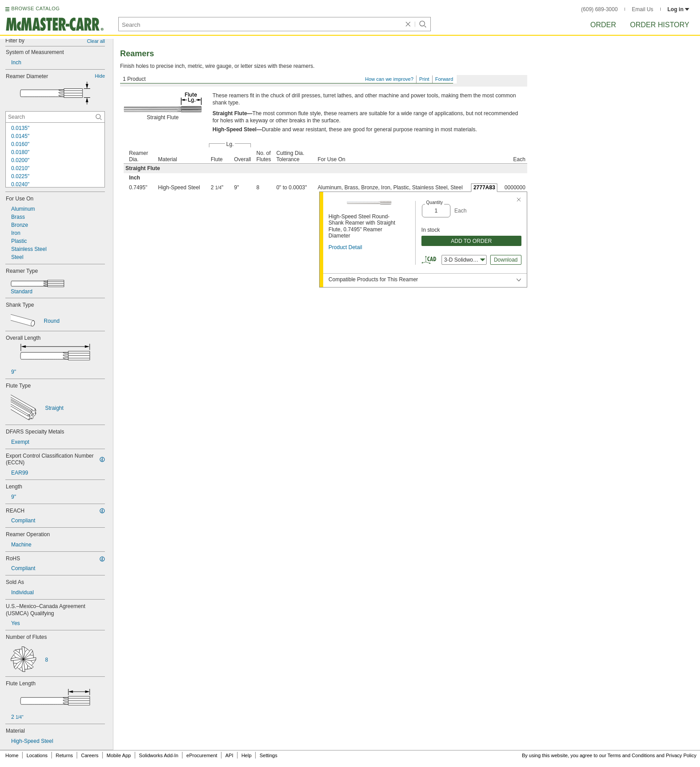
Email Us (642, 9)
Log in (678, 9)
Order (603, 25)
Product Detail (345, 247)
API (229, 755)
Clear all (96, 41)
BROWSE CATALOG (35, 8)
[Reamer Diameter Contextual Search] (55, 117)
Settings (268, 755)
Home (12, 755)
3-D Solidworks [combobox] (465, 260)
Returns (65, 755)
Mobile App (119, 755)
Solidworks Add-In (158, 755)
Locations (37, 755)
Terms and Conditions (631, 755)
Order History (660, 25)
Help (247, 755)
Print (424, 79)
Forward (444, 79)
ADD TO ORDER (471, 241)
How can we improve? (389, 79)
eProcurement (202, 755)
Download (506, 260)
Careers (90, 755)
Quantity (435, 202)
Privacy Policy (681, 755)
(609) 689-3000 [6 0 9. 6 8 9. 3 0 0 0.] (600, 9)
